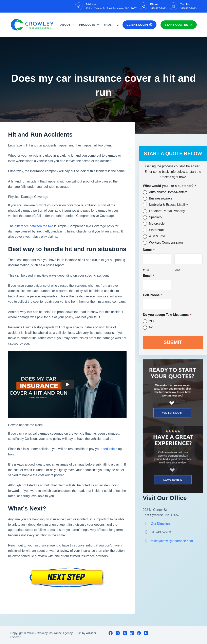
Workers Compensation (166, 242)
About (68, 25)
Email (149, 276)
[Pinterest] (139, 633)
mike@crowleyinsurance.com (172, 541)
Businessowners (161, 198)
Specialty (156, 217)
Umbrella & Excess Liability (168, 205)
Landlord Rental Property (167, 211)
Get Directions (161, 524)
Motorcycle (157, 223)
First (146, 270)
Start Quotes (179, 25)
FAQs (108, 25)
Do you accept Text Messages (167, 315)
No (151, 327)
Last (177, 270)
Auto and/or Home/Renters (168, 192)
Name (149, 250)
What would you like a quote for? (170, 186)
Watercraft (156, 230)
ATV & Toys (157, 236)
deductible (109, 449)
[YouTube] (146, 633)
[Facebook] (111, 633)
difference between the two (34, 226)
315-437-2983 (158, 8)
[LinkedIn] (132, 633)
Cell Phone (153, 295)
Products (90, 25)
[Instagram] (118, 633)
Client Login (139, 25)
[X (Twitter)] (125, 633)
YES (152, 321)
